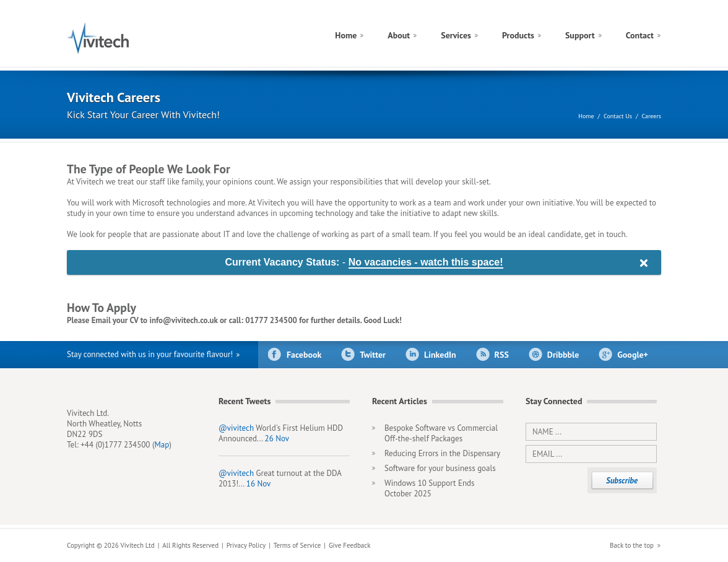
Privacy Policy (246, 545)
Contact (640, 35)
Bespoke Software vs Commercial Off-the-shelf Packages (441, 433)
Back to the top (632, 545)
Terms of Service (297, 545)
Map (162, 445)
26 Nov (277, 439)
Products (518, 35)
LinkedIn (440, 355)
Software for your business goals (440, 468)
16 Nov (258, 484)
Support (580, 35)
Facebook (304, 355)
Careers (651, 116)
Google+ (633, 355)
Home (346, 35)
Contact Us (618, 116)
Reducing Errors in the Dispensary (442, 453)
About (399, 35)
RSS (502, 355)
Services (456, 35)
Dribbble (563, 355)
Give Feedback (350, 545)
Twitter (373, 355)
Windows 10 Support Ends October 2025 (430, 488)
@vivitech (236, 428)
